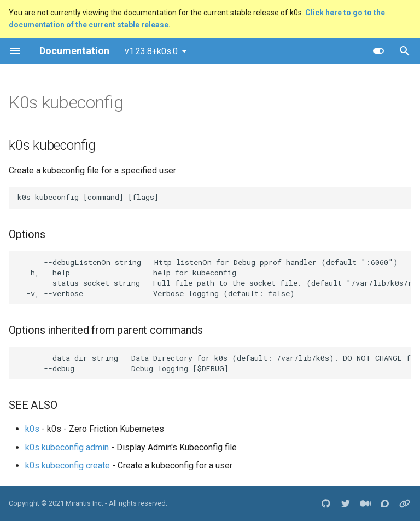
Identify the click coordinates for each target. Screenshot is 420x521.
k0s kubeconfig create (68, 465)
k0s (32, 429)
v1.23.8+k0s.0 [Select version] (151, 51)
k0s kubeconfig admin (67, 447)
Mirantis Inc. (84, 503)
